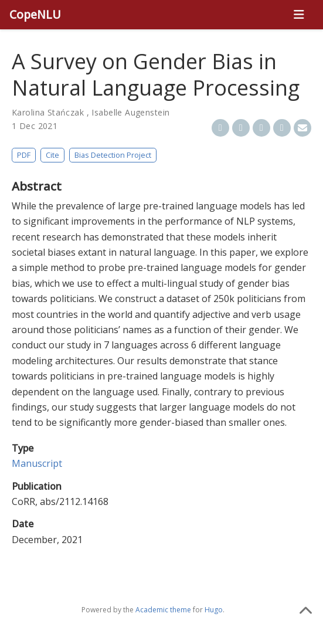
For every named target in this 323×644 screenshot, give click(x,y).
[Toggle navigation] (299, 15)
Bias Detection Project (113, 155)
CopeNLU (35, 14)
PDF (24, 155)
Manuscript (37, 463)
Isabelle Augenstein (130, 112)
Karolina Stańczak (48, 112)
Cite (52, 155)
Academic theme (163, 610)
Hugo (214, 610)
